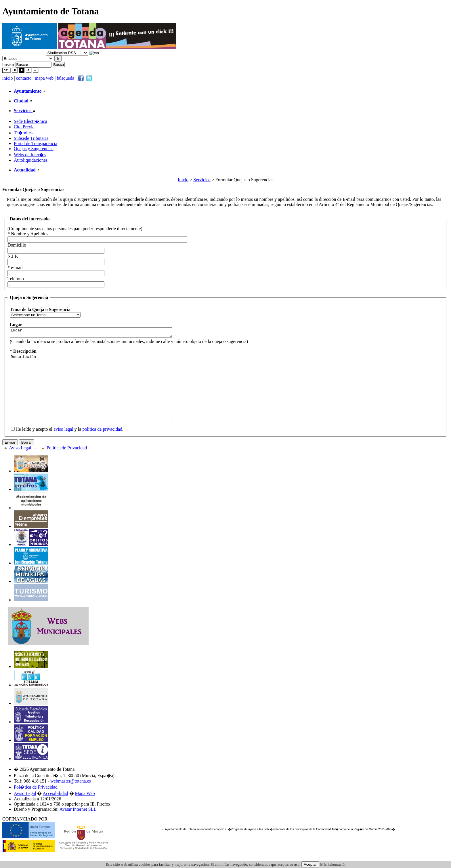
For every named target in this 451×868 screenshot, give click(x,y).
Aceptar (310, 864)
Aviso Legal (20, 462)
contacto (24, 78)
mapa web (45, 78)
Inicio (183, 180)
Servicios (202, 180)
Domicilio (17, 245)
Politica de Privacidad (67, 462)
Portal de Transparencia (36, 143)
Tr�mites (23, 133)
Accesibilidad (56, 808)
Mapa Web (85, 808)
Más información (333, 864)
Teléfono (16, 279)
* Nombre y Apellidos (28, 234)
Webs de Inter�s (30, 155)
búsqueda (66, 78)
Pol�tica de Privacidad (36, 802)
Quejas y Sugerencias (34, 149)
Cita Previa (24, 127)
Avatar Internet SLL (78, 824)
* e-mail (15, 267)
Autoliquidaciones (31, 160)
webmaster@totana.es (70, 796)
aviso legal (63, 444)
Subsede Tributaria (31, 138)
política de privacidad (102, 444)
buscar (8, 64)
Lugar (101, 333)
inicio (8, 78)
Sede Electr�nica (30, 121)
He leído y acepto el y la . (67, 444)
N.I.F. (13, 256)
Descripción (101, 395)
